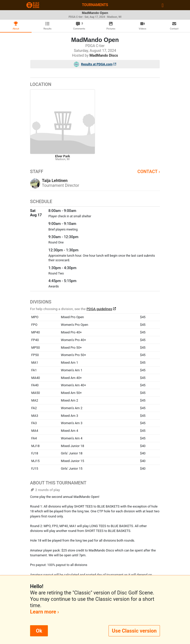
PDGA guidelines (99, 309)
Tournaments (95, 5)
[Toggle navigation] (163, 5)
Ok (39, 631)
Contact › (149, 172)
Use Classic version (134, 631)
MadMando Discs (104, 56)
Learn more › (44, 612)
